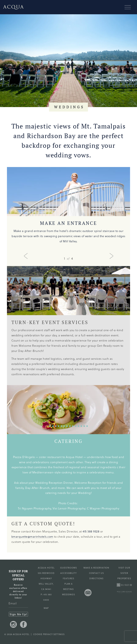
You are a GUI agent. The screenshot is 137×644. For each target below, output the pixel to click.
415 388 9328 (91, 531)
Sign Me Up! (18, 614)
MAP (46, 608)
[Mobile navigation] (129, 7)
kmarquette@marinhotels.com (32, 536)
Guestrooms (68, 568)
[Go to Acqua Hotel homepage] (12, 7)
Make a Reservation (96, 568)
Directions (96, 578)
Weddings (69, 594)
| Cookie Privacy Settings (47, 634)
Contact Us (96, 573)
